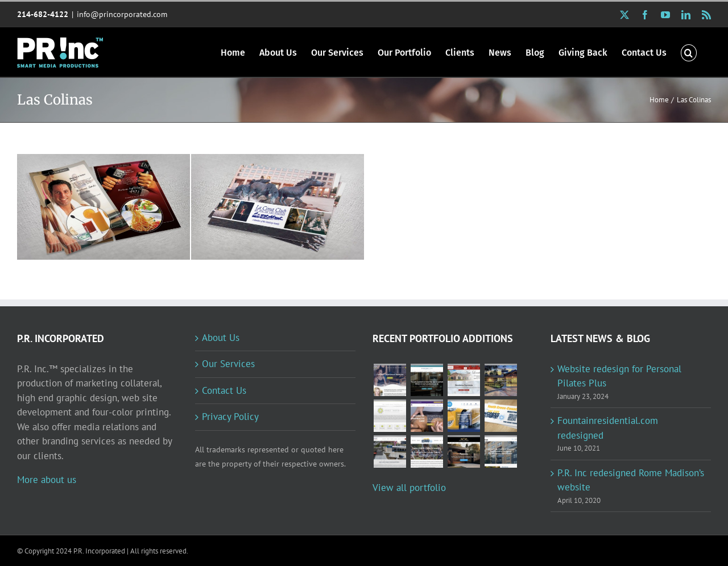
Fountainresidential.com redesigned (608, 428)
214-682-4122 (43, 14)
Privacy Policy (230, 417)
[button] (689, 52)
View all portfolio (409, 488)
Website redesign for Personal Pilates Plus (619, 376)
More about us (47, 480)
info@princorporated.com (122, 14)
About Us (221, 338)
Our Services (228, 364)
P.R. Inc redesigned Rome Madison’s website (631, 480)
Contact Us (224, 390)
